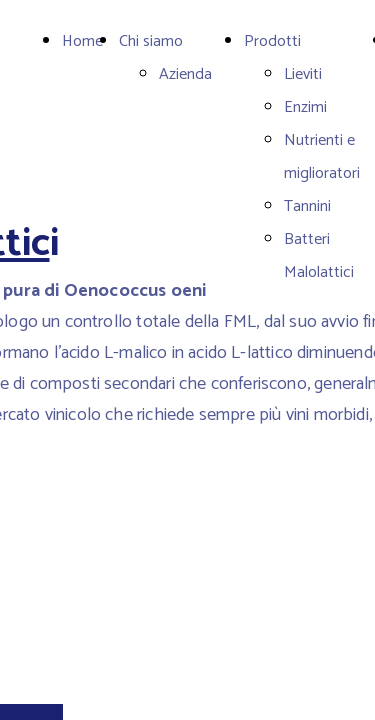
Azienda (185, 74)
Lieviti (303, 74)
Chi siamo (151, 41)
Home (82, 41)
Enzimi (305, 107)
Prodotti (272, 41)
